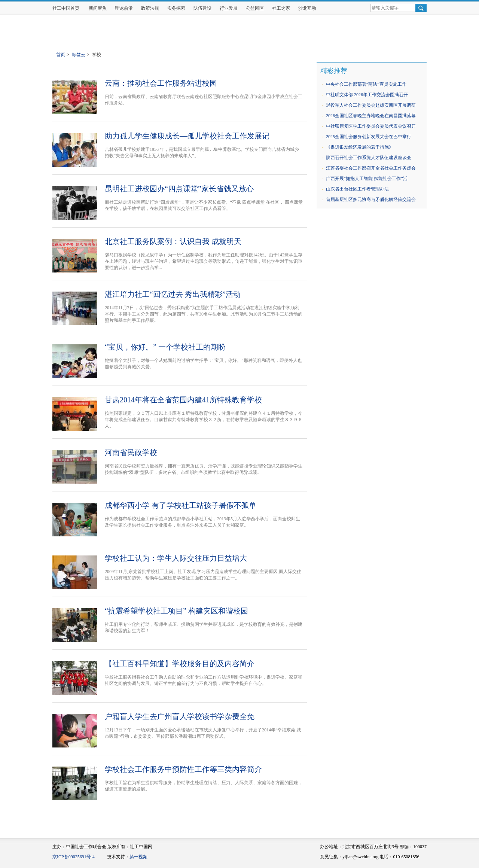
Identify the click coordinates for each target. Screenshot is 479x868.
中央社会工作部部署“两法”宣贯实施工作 (366, 84)
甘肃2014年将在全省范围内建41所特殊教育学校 (183, 400)
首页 (61, 55)
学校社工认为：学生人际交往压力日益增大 (176, 558)
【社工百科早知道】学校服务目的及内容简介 (180, 664)
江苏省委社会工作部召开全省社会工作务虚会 (371, 168)
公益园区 (255, 8)
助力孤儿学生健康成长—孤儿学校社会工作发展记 (187, 136)
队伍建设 (202, 8)
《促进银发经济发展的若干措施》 (360, 147)
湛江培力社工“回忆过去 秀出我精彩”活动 (173, 294)
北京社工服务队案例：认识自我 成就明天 (173, 241)
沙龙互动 (307, 8)
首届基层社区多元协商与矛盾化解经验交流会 (371, 200)
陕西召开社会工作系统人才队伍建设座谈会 (369, 158)
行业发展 (229, 8)
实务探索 (176, 8)
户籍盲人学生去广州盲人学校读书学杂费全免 (180, 716)
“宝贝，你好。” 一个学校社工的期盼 (165, 347)
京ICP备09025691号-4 (74, 857)
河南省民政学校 (131, 453)
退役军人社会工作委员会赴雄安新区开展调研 (371, 105)
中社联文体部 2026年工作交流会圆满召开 (367, 95)
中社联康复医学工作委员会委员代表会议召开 (371, 126)
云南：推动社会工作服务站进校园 (161, 83)
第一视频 (138, 857)
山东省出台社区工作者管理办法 (357, 189)
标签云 (79, 55)
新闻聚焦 (98, 8)
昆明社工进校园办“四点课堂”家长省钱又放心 (179, 189)
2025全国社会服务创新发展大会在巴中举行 (369, 137)
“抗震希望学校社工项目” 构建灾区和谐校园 (176, 611)
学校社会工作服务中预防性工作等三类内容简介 (183, 769)
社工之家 (281, 8)
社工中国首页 (66, 8)
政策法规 (150, 8)
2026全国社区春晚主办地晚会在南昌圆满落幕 (371, 116)
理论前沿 (124, 8)
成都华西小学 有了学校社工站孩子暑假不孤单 (181, 505)
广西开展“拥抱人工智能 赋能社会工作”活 (367, 179)
